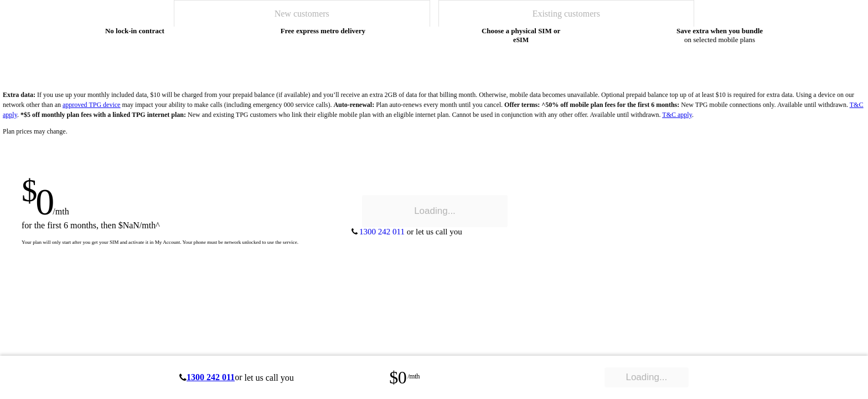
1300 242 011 (211, 377)
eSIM (521, 40)
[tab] (302, 13)
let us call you (269, 378)
